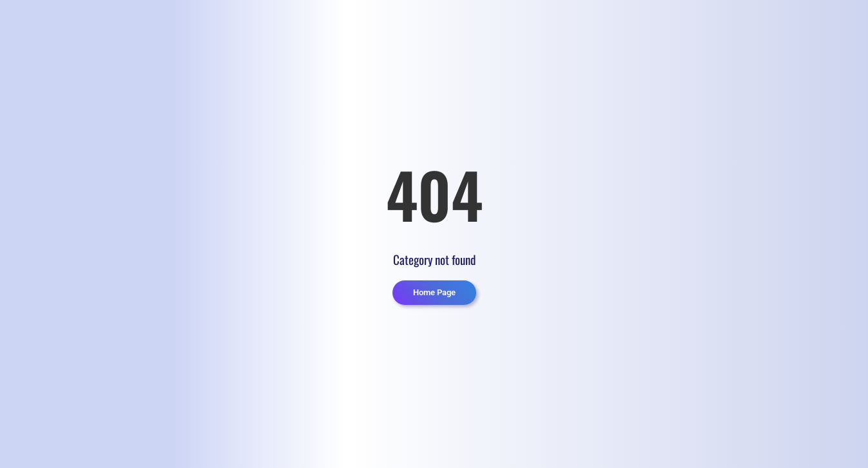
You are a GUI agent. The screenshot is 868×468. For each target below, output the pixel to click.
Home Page (434, 292)
